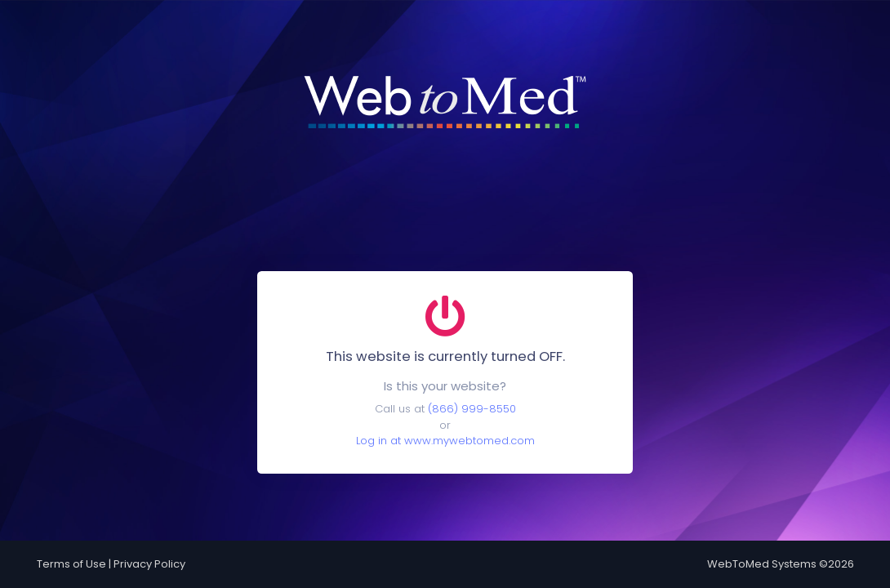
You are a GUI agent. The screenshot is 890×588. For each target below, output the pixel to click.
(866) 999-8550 (472, 409)
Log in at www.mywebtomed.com (445, 441)
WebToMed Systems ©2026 (781, 564)
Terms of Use (71, 564)
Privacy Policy (149, 564)
